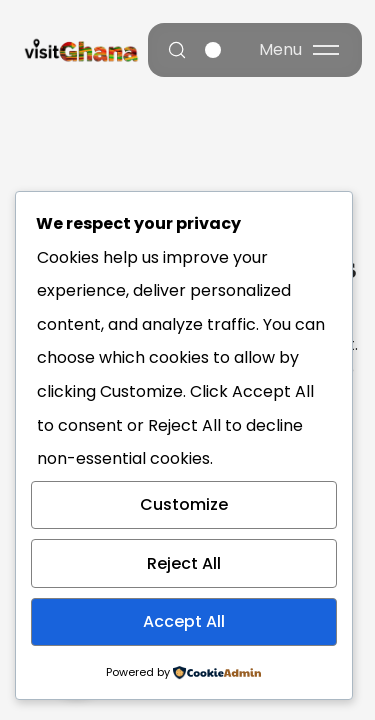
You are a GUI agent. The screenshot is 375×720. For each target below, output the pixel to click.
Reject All (184, 563)
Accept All (184, 621)
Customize (184, 504)
